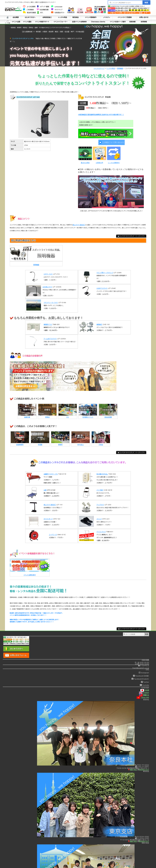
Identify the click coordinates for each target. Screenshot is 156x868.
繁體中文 (144, 693)
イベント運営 (27, 22)
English (144, 691)
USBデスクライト (102, 287)
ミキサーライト (48, 272)
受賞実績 (132, 22)
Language (57, 7)
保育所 (60, 443)
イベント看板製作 (91, 17)
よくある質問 (29, 7)
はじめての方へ (30, 17)
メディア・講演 (43, 7)
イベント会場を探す (30, 573)
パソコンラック (101, 530)
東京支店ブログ (143, 840)
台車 (45, 488)
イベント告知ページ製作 (118, 22)
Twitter (145, 680)
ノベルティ (107, 17)
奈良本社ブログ (143, 768)
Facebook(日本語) (141, 674)
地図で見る (133, 768)
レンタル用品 (63, 17)
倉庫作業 (27, 415)
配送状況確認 (29, 13)
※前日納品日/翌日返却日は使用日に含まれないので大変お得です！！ (101, 115)
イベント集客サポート (42, 22)
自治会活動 (108, 415)
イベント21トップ (99, 68)
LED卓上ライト (47, 285)
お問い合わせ (144, 17)
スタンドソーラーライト (51, 301)
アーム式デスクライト (50, 337)
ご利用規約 (28, 10)
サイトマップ (57, 10)
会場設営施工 (47, 17)
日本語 (145, 689)
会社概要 (16, 17)
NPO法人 (80, 443)
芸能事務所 (20, 443)
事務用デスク (48, 323)
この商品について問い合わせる (111, 142)
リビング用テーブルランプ (105, 271)
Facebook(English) (140, 677)
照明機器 (120, 68)
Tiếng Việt (143, 696)
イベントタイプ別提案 (125, 17)
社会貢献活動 (43, 10)
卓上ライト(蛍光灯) (79, 223)
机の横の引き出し (102, 472)
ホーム (8, 17)
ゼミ (68, 415)
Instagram (144, 671)
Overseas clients (98, 22)
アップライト (100, 503)
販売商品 (75, 17)
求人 (40, 13)
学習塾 (40, 443)
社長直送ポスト (58, 13)
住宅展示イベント (88, 415)
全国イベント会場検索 (79, 22)
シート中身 (8, 22)
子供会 (101, 443)
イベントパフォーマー (61, 22)
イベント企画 (16, 22)
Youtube (144, 684)
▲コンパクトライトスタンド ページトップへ (131, 234)
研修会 (47, 415)
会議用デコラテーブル (51, 472)
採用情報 (144, 22)
